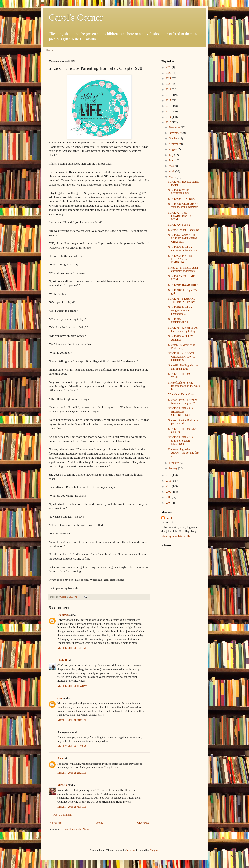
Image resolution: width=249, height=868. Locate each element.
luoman (131, 851)
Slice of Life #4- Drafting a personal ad (183, 422)
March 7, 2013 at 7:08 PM (72, 807)
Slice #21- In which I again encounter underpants (183, 269)
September (175, 144)
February (174, 463)
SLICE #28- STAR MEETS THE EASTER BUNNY (183, 206)
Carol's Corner (76, 17)
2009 (169, 492)
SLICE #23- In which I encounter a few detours (183, 249)
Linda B (62, 660)
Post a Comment (63, 815)
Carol (169, 518)
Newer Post (56, 823)
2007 (169, 503)
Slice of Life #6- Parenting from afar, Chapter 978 (183, 402)
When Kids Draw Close (181, 394)
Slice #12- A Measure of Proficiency (181, 347)
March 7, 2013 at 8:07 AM (72, 746)
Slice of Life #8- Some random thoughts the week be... (184, 386)
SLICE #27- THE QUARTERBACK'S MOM (181, 216)
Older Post (143, 823)
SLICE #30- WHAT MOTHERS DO (179, 192)
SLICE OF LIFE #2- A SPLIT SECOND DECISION (181, 441)
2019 (169, 90)
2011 (169, 481)
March (173, 177)
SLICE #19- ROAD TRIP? (183, 285)
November (175, 133)
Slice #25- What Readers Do (184, 230)
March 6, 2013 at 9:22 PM (72, 648)
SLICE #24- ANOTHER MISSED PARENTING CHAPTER (183, 239)
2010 (169, 486)
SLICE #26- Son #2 (179, 225)
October (174, 138)
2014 (169, 117)
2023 (169, 67)
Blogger (154, 851)
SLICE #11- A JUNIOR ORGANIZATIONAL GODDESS (182, 357)
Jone (60, 759)
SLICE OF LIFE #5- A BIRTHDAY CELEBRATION (181, 412)
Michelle (62, 785)
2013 (169, 123)
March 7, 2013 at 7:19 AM (72, 720)
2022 (169, 73)
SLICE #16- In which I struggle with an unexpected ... (181, 311)
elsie (60, 698)
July (171, 155)
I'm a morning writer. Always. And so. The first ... (184, 453)
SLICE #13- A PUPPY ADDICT (181, 338)
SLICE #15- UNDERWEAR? (179, 321)
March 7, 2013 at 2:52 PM (72, 773)
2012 (169, 475)
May (172, 166)
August (173, 149)
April (172, 171)
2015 (169, 112)
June (172, 161)
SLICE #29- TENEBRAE (182, 199)
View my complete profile (176, 536)
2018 (169, 95)
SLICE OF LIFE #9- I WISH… (180, 376)
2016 (169, 106)
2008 (169, 497)
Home (50, 50)
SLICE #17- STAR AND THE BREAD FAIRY (182, 300)
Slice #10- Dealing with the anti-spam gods (183, 367)
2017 (169, 100)
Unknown (63, 615)
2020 (169, 84)
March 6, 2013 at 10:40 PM (72, 686)
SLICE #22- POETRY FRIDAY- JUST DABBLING (180, 259)
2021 (169, 78)
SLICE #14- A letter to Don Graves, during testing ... (183, 329)
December (175, 127)
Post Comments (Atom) (77, 829)
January (173, 468)
